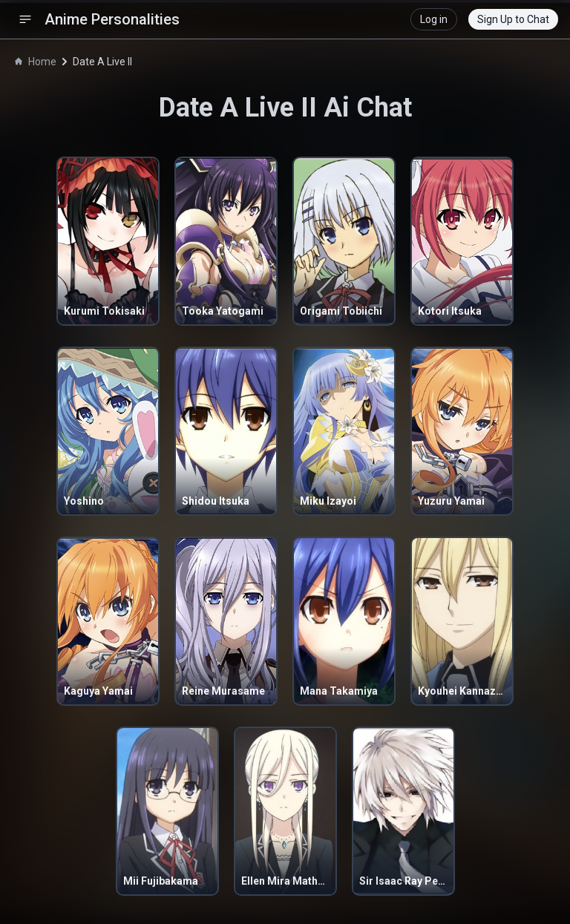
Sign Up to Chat (513, 19)
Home (36, 62)
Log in (434, 19)
